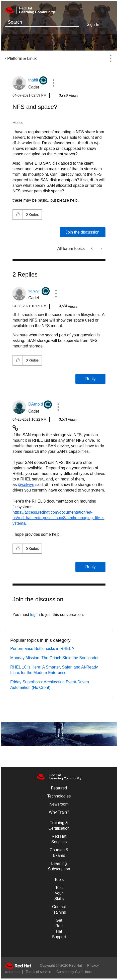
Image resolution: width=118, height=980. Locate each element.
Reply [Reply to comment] (91, 379)
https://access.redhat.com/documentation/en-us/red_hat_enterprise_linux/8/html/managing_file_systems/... (58, 518)
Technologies (59, 796)
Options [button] (110, 58)
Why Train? (59, 812)
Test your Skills (59, 893)
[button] (54, 83)
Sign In (93, 25)
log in (35, 615)
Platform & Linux (22, 58)
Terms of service (38, 972)
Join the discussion (83, 232)
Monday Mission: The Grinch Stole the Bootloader (54, 658)
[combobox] (42, 22)
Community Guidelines (74, 972)
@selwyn (26, 485)
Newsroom (59, 804)
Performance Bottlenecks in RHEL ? (42, 649)
